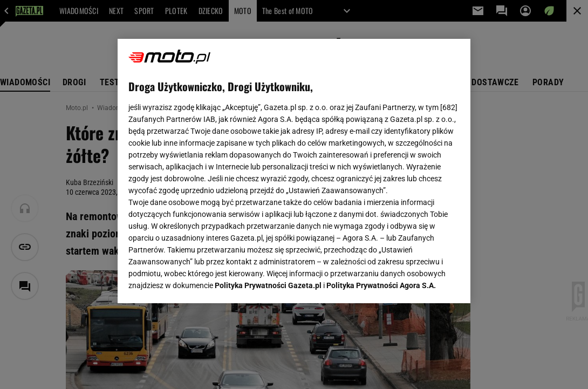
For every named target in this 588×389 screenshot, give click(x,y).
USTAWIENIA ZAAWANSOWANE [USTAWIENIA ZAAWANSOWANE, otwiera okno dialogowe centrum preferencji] (199, 282)
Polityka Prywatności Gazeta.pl (268, 166)
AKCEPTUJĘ (423, 282)
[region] (294, 171)
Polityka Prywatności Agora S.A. (381, 166)
